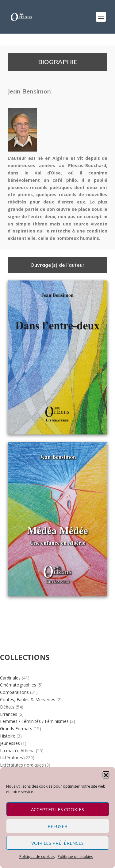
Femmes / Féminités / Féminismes (34, 721)
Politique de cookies (37, 857)
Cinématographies (18, 685)
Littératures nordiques (22, 765)
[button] (106, 775)
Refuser (57, 826)
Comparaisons (14, 692)
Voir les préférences (57, 843)
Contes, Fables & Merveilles (28, 700)
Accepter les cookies (57, 809)
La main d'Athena (17, 751)
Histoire (8, 736)
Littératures (11, 758)
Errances (9, 714)
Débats (7, 707)
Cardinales (10, 678)
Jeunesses (10, 743)
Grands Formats (16, 729)
